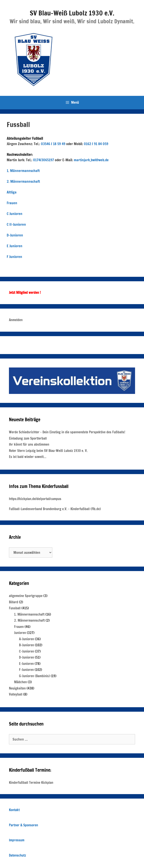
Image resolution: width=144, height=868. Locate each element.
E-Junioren (26, 664)
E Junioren (15, 246)
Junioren (20, 633)
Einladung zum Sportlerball (28, 438)
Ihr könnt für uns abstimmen (29, 444)
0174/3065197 (43, 160)
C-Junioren (26, 651)
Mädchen (20, 682)
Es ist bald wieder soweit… (28, 457)
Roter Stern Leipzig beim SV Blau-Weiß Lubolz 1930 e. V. (48, 451)
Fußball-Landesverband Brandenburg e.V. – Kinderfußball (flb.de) (55, 509)
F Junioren (14, 257)
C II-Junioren (16, 224)
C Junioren (15, 214)
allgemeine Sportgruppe (26, 596)
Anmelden (16, 320)
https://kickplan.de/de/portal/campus (35, 499)
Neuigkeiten (17, 688)
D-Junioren (15, 235)
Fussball (15, 608)
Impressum (17, 840)
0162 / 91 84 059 (96, 144)
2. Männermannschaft (23, 181)
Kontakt (14, 810)
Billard (14, 602)
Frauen (12, 203)
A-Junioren (26, 639)
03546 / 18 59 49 (53, 144)
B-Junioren (26, 645)
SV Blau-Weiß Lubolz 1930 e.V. (72, 13)
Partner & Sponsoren (23, 825)
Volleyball (16, 694)
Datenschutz (17, 855)
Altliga (12, 192)
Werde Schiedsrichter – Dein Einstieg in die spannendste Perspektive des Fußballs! (67, 432)
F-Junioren (26, 670)
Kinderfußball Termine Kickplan (31, 783)
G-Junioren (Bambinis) (34, 676)
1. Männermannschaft (23, 171)
